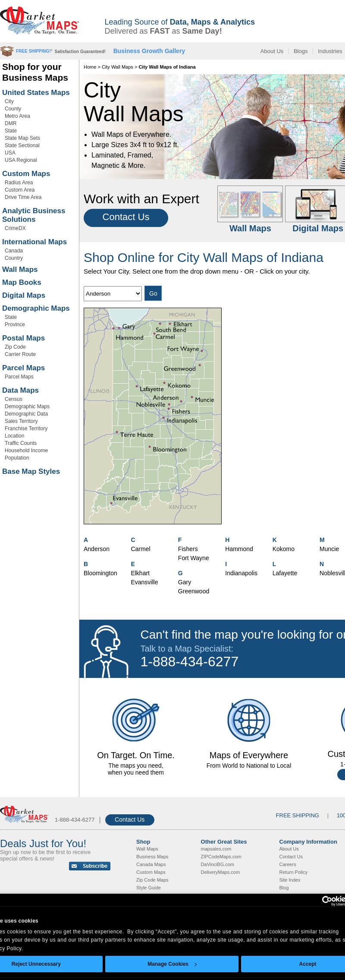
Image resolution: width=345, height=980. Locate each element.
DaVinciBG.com (218, 864)
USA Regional (21, 160)
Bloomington (100, 573)
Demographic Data (26, 414)
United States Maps (36, 93)
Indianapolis (241, 573)
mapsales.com (216, 849)
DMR (11, 123)
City (9, 101)
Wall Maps (20, 269)
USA (10, 153)
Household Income (26, 451)
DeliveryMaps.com (220, 872)
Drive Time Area (23, 197)
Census (14, 399)
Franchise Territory (26, 429)
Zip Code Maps (152, 880)
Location (14, 436)
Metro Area (17, 116)
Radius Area (19, 183)
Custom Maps (26, 174)
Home (90, 67)
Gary (185, 582)
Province (15, 325)
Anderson (97, 549)
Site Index (290, 880)
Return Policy (293, 872)
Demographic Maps (36, 308)
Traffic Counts (21, 443)
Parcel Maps (24, 368)
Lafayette (285, 573)
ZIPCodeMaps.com (221, 857)
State (11, 131)
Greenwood (194, 591)
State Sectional (22, 145)
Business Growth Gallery (149, 51)
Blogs (301, 51)
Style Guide (149, 888)
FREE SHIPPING (298, 815)
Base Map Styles (31, 471)
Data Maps (20, 390)
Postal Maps (24, 338)
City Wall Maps (118, 67)
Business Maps (152, 857)
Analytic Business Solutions (34, 215)
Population (17, 458)
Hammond (239, 549)
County (13, 109)
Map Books (22, 282)
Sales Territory (21, 421)
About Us (272, 51)
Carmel (140, 549)
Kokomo (284, 549)
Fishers (188, 549)
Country (14, 258)
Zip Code (15, 347)
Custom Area (20, 190)
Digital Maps (24, 295)
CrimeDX (15, 228)
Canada (14, 251)
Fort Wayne (194, 558)
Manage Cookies (172, 964)
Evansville (144, 582)
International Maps (34, 242)
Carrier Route (20, 354)
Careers (288, 864)
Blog (284, 888)
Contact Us (126, 217)
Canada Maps (151, 864)
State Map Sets (22, 138)
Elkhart (140, 573)
